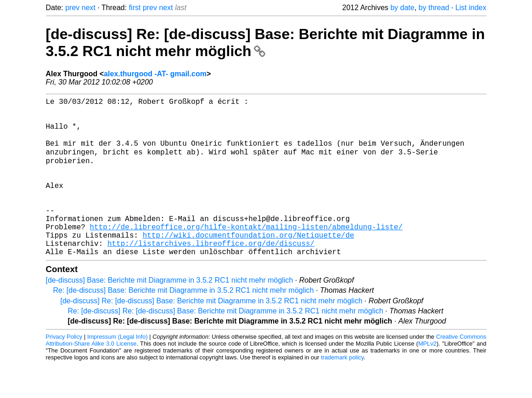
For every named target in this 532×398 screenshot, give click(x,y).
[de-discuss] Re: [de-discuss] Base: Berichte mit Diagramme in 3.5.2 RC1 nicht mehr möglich (266, 43)
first (135, 8)
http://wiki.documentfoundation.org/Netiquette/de (249, 265)
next (89, 8)
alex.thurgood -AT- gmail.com (155, 74)
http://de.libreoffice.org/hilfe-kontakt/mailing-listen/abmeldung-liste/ (246, 255)
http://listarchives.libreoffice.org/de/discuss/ (211, 275)
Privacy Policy (64, 370)
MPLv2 (427, 377)
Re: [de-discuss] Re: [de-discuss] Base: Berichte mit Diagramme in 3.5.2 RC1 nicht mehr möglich (226, 344)
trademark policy (342, 391)
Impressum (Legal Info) (118, 370)
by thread (434, 8)
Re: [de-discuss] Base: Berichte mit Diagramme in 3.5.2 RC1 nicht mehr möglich (184, 324)
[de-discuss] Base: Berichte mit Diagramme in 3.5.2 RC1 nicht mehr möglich (170, 314)
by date (402, 8)
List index (471, 8)
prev (72, 8)
